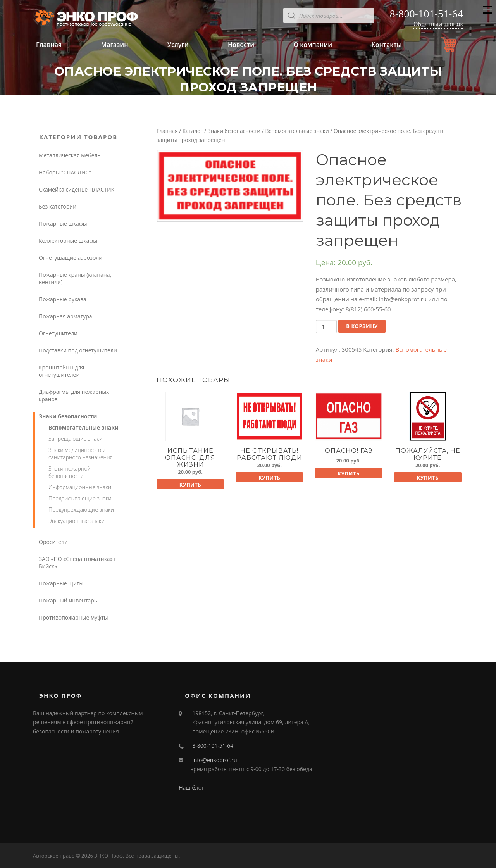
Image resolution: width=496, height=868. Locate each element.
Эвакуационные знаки (77, 521)
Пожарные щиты (61, 583)
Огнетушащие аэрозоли (71, 258)
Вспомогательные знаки (297, 131)
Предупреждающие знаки (81, 510)
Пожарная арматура (65, 316)
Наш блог (191, 788)
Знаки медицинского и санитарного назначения (81, 454)
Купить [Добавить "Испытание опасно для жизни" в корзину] (190, 485)
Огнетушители (58, 333)
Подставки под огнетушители (78, 350)
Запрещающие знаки (75, 439)
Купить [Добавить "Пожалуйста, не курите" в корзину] (428, 478)
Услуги (178, 45)
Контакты (386, 45)
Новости (241, 45)
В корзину (362, 326)
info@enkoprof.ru (214, 760)
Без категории (58, 206)
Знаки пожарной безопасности (70, 472)
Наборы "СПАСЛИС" (65, 172)
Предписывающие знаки (80, 498)
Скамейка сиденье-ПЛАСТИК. (77, 189)
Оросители (53, 542)
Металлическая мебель (70, 155)
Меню (487, 13)
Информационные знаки (80, 487)
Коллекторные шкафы (68, 241)
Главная (49, 45)
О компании (313, 45)
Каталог (193, 131)
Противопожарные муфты (73, 617)
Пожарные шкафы (63, 223)
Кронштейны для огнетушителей (61, 371)
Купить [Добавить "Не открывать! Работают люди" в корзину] (270, 478)
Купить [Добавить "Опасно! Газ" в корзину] (349, 473)
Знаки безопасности (234, 131)
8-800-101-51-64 (426, 14)
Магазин (114, 45)
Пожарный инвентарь (68, 600)
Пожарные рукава (63, 299)
